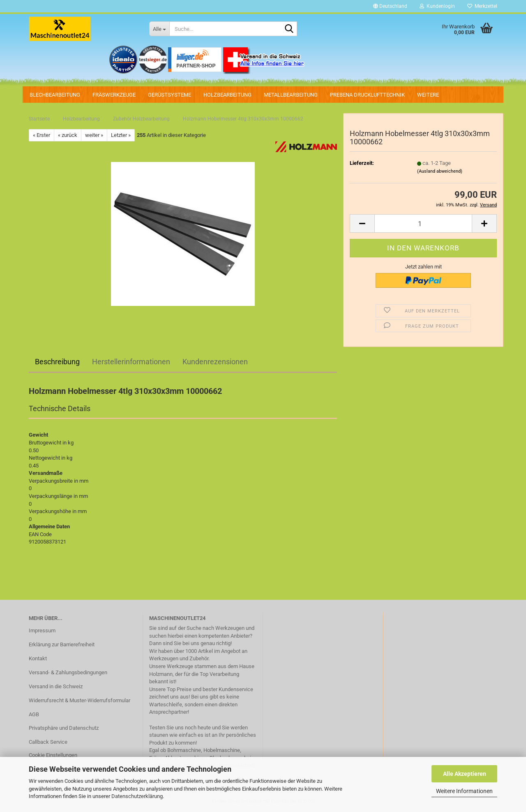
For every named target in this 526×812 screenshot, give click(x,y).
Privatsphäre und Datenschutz (64, 728)
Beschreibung (57, 362)
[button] (390, 6)
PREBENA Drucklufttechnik (367, 95)
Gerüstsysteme (170, 95)
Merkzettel (482, 6)
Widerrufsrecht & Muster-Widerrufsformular (80, 700)
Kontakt (38, 658)
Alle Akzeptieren (465, 774)
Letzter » (121, 135)
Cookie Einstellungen (53, 755)
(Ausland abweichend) (440, 171)
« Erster (42, 135)
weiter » (94, 135)
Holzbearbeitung (227, 95)
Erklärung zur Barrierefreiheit (62, 644)
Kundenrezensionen (215, 362)
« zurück (68, 135)
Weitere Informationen (464, 791)
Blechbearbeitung (55, 95)
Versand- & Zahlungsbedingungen (68, 672)
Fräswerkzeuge (114, 95)
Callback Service (48, 742)
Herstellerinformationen (131, 362)
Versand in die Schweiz (56, 686)
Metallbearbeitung (291, 95)
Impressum (42, 630)
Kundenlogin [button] (437, 6)
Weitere (428, 95)
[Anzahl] (423, 223)
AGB (34, 714)
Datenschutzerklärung (137, 796)
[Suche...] (159, 29)
